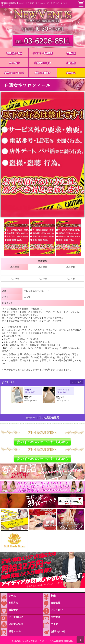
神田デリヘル (32, 418)
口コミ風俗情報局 (49, 418)
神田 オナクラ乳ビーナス (42, 641)
